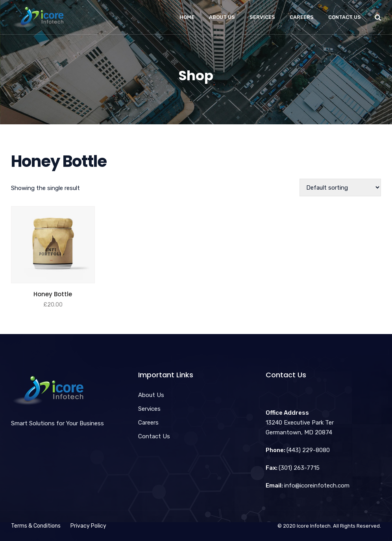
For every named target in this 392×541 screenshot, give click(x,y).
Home (187, 17)
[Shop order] (340, 187)
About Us (222, 17)
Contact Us (345, 17)
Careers (302, 17)
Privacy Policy (88, 526)
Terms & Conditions (36, 526)
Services (262, 17)
